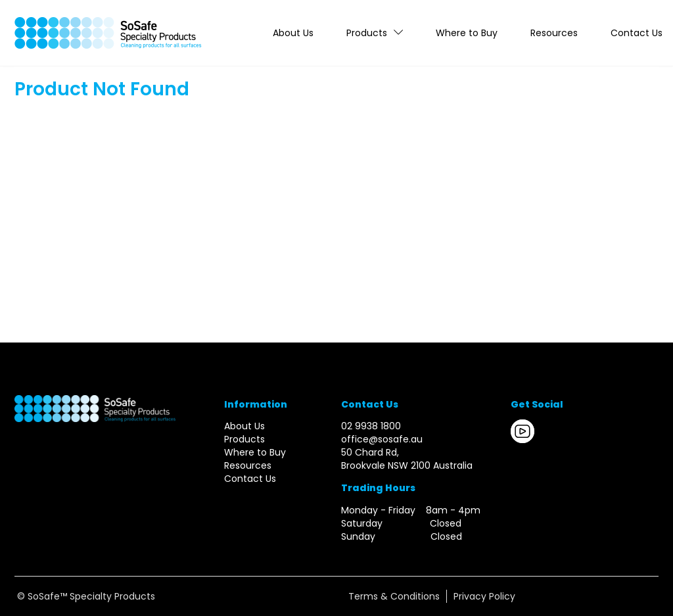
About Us (293, 33)
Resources (554, 33)
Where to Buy (467, 33)
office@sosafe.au (382, 439)
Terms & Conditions (394, 596)
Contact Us (637, 33)
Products (367, 33)
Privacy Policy (484, 596)
